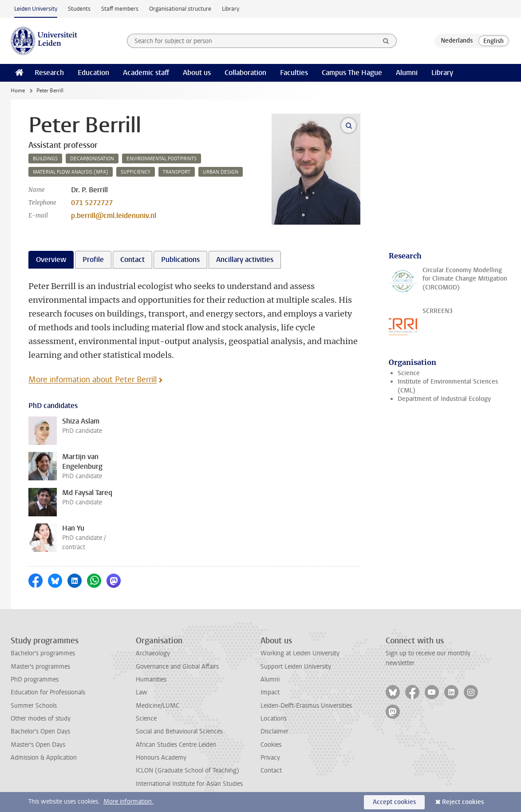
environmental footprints (162, 159)
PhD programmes (35, 679)
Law (142, 692)
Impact (270, 692)
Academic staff (146, 73)
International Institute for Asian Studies (189, 784)
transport (177, 172)
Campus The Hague (352, 73)
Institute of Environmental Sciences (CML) (448, 386)
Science (409, 373)
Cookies (271, 745)
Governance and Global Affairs (177, 667)
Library (231, 9)
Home (18, 91)
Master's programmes (40, 667)
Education (93, 73)
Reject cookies (463, 802)
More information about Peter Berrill (93, 380)
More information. (128, 802)
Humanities (151, 679)
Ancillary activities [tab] (245, 259)
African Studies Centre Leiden (176, 745)
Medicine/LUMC (158, 706)
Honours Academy (161, 758)
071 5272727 (92, 203)
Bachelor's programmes (43, 653)
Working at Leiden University (300, 653)
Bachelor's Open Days (40, 731)
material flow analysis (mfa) (71, 172)
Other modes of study (41, 719)
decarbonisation (92, 159)
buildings (45, 159)
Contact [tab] (132, 259)
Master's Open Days (38, 745)
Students (79, 9)
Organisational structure (180, 9)
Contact (271, 770)
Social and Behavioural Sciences (179, 731)
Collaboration (245, 73)
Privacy (270, 758)
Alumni (407, 73)
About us (197, 73)
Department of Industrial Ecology (444, 399)
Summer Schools (34, 706)
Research (49, 73)
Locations (274, 719)
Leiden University (36, 9)
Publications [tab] (180, 259)
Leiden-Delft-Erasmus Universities (306, 706)
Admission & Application (44, 758)
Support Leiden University (296, 667)
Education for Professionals (48, 692)
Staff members (120, 9)
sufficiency (136, 172)
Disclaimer (274, 731)
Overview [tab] (51, 259)
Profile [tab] (93, 259)
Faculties (294, 73)
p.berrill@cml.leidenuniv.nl (114, 216)
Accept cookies (394, 802)
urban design (221, 172)
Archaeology (153, 653)
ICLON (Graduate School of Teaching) (187, 770)
